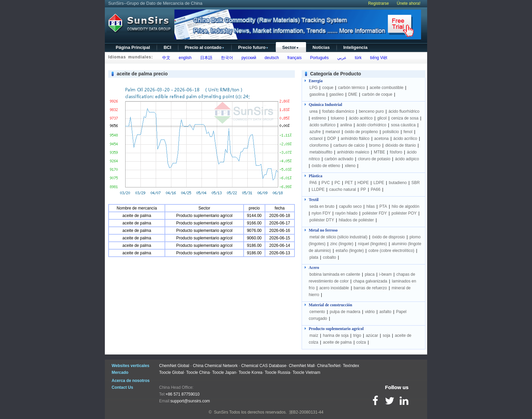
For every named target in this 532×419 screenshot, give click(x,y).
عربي (341, 58)
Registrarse (378, 3)
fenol (408, 132)
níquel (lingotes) (372, 244)
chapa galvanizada (370, 281)
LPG (313, 88)
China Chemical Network (215, 366)
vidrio (370, 312)
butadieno (398, 183)
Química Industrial (325, 105)
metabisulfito (321, 152)
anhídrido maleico (353, 152)
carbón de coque (377, 94)
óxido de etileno (326, 166)
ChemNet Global (174, 366)
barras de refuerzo (370, 288)
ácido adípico (407, 159)
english (184, 58)
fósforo (396, 152)
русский (248, 58)
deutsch (271, 58)
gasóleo (337, 94)
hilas (371, 206)
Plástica (316, 176)
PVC (326, 183)
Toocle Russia (277, 372)
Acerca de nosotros (131, 381)
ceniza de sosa (405, 118)
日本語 (205, 58)
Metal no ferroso (323, 230)
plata (314, 257)
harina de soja (336, 335)
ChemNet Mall (302, 366)
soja (386, 335)
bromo (375, 145)
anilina (346, 125)
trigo (357, 335)
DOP (332, 139)
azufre (315, 132)
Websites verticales (130, 366)
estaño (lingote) (350, 251)
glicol (382, 118)
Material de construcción (330, 305)
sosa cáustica (403, 125)
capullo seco (350, 206)
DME (353, 94)
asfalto (385, 312)
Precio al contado (205, 47)
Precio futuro (253, 47)
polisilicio (391, 132)
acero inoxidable (334, 288)
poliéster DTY (322, 220)
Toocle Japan (224, 372)
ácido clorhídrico (371, 125)
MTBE (379, 152)
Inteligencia (356, 47)
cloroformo (319, 145)
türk (357, 58)
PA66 (376, 189)
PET (349, 183)
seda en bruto (322, 206)
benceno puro (371, 111)
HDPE (363, 183)
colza (361, 342)
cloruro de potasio (374, 159)
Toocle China (198, 372)
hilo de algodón (405, 206)
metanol (333, 132)
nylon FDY (321, 213)
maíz (314, 335)
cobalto (330, 257)
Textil (314, 200)
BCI (167, 47)
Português (318, 58)
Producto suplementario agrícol (336, 329)
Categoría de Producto (336, 74)
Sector (291, 47)
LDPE (379, 183)
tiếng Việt (377, 58)
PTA (383, 206)
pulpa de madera (345, 312)
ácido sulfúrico (322, 125)
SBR (416, 183)
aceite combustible (386, 88)
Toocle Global (172, 372)
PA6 (313, 183)
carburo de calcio (349, 145)
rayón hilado (346, 213)
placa (370, 274)
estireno (319, 118)
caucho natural (343, 189)
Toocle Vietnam (306, 372)
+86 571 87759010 (183, 394)
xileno (350, 166)
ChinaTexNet (329, 366)
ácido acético (361, 118)
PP (363, 189)
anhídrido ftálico (355, 139)
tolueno (337, 118)
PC (337, 183)
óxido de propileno (361, 132)
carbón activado (339, 159)
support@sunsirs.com (190, 401)
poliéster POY (404, 213)
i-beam (386, 274)
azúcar (372, 335)
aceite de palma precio (142, 74)
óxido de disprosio (389, 237)
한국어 (226, 58)
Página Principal (133, 47)
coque (328, 88)
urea (313, 111)
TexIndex (351, 366)
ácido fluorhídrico (404, 111)
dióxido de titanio (400, 145)
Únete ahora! (409, 3)
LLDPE (318, 189)
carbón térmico (351, 88)
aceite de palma (337, 342)
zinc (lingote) (342, 244)
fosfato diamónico (338, 111)
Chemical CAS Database (264, 366)
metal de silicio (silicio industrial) (338, 237)
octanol (316, 139)
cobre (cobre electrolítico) (391, 251)
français (293, 58)
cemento (317, 312)
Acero (314, 268)
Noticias (321, 47)
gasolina (317, 94)
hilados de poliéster (356, 220)
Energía (316, 81)
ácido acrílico (405, 139)
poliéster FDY (374, 213)
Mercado (120, 372)
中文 (165, 58)
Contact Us (122, 387)
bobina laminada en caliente (335, 274)
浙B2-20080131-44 (306, 412)
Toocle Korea (250, 372)
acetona (382, 139)
